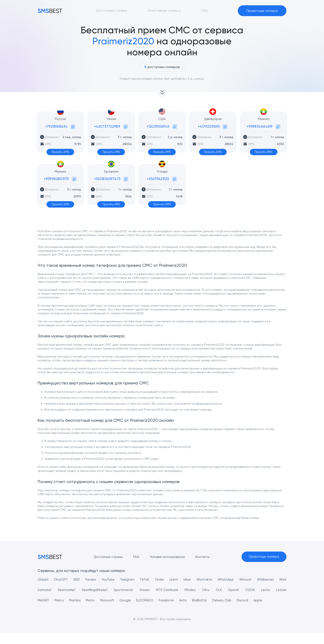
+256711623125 (158, 179)
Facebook (196, 601)
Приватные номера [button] (262, 11)
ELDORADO (173, 601)
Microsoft (131, 601)
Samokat (58, 590)
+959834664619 (260, 126)
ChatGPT (62, 580)
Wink (41, 590)
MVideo (206, 590)
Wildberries (278, 580)
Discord (280, 601)
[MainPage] (50, 11)
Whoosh (256, 580)
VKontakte (213, 580)
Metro (113, 601)
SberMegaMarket (109, 590)
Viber (195, 580)
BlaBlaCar (233, 601)
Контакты (204, 557)
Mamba (96, 601)
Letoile (43, 601)
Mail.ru (78, 601)
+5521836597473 (107, 179)
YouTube (112, 580)
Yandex (93, 580)
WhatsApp (236, 580)
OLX (235, 590)
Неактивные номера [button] (164, 10)
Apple (42, 611)
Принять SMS (60, 152)
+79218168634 (56, 126)
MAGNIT (61, 601)
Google (151, 601)
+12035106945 (158, 126)
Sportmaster (139, 590)
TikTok (150, 580)
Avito (215, 601)
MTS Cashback (183, 590)
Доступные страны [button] (112, 10)
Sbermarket (80, 590)
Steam (160, 590)
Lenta (282, 590)
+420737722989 (107, 126)
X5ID (78, 580)
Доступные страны (104, 557)
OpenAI (250, 590)
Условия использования (167, 557)
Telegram (132, 580)
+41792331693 (209, 126)
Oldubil (43, 580)
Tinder (166, 580)
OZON (267, 590)
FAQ (134, 557)
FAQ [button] (204, 10)
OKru (222, 590)
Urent (181, 580)
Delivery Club (257, 601)
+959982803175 (56, 179)
